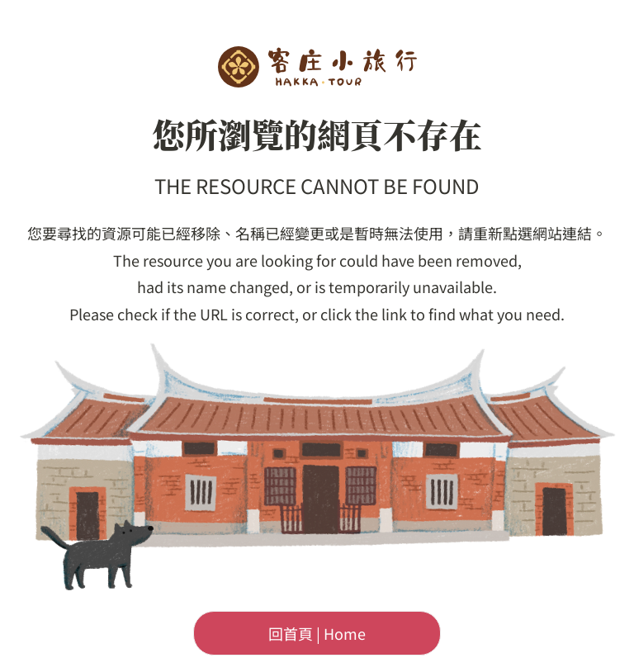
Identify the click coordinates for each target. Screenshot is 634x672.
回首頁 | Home (317, 633)
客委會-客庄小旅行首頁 (317, 67)
